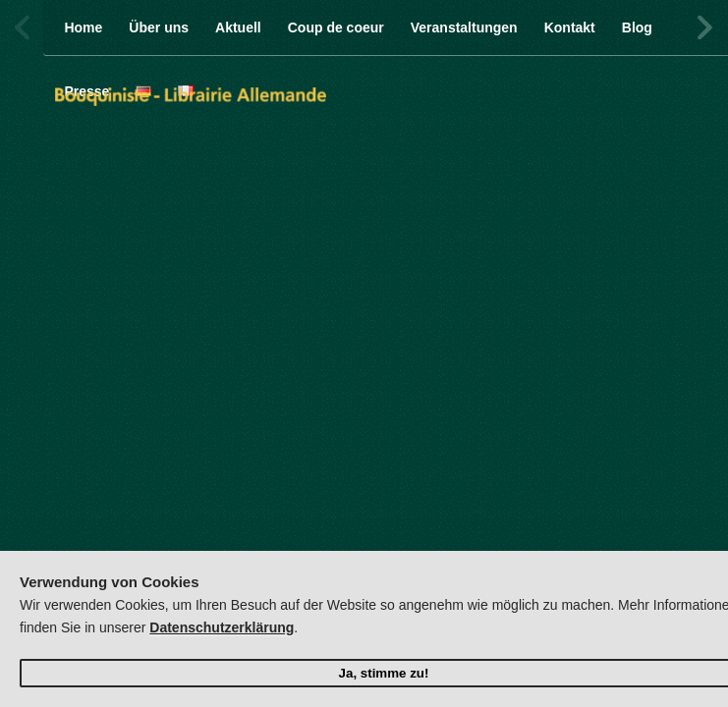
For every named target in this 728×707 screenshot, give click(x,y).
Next (703, 27)
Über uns (159, 27)
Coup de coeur (336, 27)
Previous (25, 27)
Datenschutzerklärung (222, 627)
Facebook (566, 27)
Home (83, 27)
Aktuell (238, 27)
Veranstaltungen (464, 27)
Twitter (607, 27)
